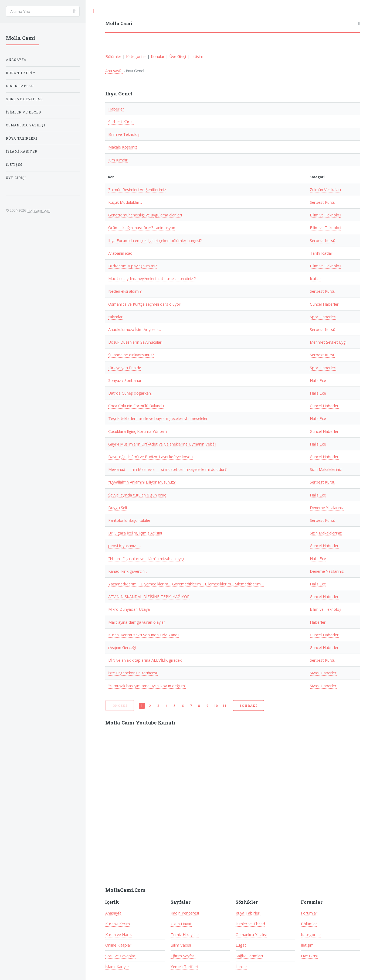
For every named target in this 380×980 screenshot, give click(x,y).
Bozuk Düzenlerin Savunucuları (135, 342)
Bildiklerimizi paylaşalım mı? (133, 266)
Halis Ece (318, 380)
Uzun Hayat (181, 924)
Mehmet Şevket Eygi (328, 342)
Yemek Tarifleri (184, 967)
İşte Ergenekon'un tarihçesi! (133, 673)
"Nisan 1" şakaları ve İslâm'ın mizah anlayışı (146, 558)
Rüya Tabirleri (248, 913)
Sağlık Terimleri (249, 956)
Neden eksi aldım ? (125, 291)
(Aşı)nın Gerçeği (122, 647)
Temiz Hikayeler (185, 934)
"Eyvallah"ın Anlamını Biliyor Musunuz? (142, 482)
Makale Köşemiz (123, 147)
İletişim (197, 56)
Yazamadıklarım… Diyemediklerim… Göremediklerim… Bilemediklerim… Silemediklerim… (186, 584)
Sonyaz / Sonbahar (125, 380)
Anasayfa (113, 913)
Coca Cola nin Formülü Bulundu (136, 406)
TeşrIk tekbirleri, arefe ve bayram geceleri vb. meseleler (158, 418)
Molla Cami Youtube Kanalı (140, 723)
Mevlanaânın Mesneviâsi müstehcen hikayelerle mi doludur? (167, 469)
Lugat (241, 945)
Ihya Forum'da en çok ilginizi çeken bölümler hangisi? (155, 240)
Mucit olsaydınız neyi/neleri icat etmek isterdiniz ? (152, 278)
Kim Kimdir (118, 160)
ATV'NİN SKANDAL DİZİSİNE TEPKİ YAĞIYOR (149, 596)
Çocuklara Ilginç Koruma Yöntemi (138, 431)
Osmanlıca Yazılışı (251, 934)
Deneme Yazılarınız (327, 508)
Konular (158, 56)
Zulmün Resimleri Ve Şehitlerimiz (137, 189)
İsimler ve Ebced (250, 924)
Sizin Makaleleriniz (326, 469)
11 (225, 706)
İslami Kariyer (117, 967)
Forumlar (309, 913)
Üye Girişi (178, 56)
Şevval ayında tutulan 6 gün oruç (137, 495)
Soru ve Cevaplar (120, 956)
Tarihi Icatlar (321, 253)
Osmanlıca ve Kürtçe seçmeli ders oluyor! (145, 304)
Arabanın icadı (121, 253)
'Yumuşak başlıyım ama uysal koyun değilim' (147, 686)
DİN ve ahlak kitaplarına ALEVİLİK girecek (145, 660)
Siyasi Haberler (323, 673)
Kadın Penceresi (185, 913)
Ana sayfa (114, 71)
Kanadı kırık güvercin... (128, 571)
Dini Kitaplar (20, 86)
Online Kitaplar (118, 945)
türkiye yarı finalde (125, 368)
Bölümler (113, 56)
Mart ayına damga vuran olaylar (137, 622)
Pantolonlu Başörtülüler (129, 520)
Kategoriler (136, 56)
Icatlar (315, 278)
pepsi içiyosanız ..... (125, 546)
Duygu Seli (118, 508)
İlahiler (241, 967)
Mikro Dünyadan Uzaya (129, 609)
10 (216, 706)
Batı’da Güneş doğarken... (131, 393)
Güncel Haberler (324, 304)
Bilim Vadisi (181, 945)
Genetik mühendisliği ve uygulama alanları (145, 215)
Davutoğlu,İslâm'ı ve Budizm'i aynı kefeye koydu (150, 457)
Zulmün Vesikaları (325, 189)
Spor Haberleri (323, 317)
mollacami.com (38, 210)
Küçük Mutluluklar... (125, 202)
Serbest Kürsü (121, 122)
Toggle (94, 11)
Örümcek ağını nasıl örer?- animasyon (142, 227)
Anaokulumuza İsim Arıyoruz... (135, 329)
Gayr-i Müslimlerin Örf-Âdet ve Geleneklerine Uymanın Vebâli (162, 444)
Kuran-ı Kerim (118, 924)
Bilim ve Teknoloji (124, 134)
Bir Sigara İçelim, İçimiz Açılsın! (135, 533)
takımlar (116, 317)
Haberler (116, 109)
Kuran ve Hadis (119, 934)
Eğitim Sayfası (183, 956)
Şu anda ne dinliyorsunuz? (131, 355)
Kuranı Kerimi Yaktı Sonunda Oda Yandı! (144, 635)
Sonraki (248, 705)
